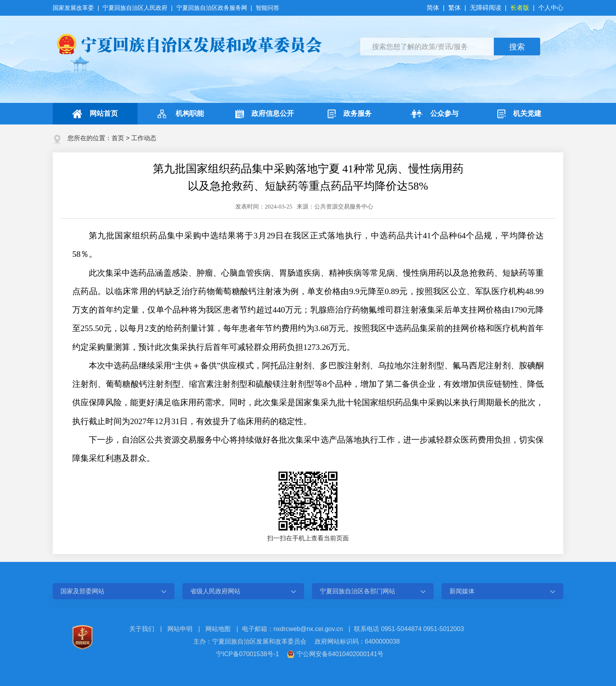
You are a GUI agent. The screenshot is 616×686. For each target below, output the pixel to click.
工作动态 (144, 138)
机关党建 (519, 114)
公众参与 (434, 114)
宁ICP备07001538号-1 (247, 654)
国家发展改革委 (74, 8)
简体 (434, 8)
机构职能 (180, 114)
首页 (118, 138)
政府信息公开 (265, 114)
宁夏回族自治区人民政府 (135, 8)
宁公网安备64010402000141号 (340, 654)
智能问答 (268, 8)
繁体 (455, 8)
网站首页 (95, 114)
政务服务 (350, 114)
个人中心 (551, 8)
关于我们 (142, 629)
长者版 (520, 8)
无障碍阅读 (486, 8)
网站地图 (218, 629)
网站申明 (180, 629)
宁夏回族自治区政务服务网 (212, 8)
